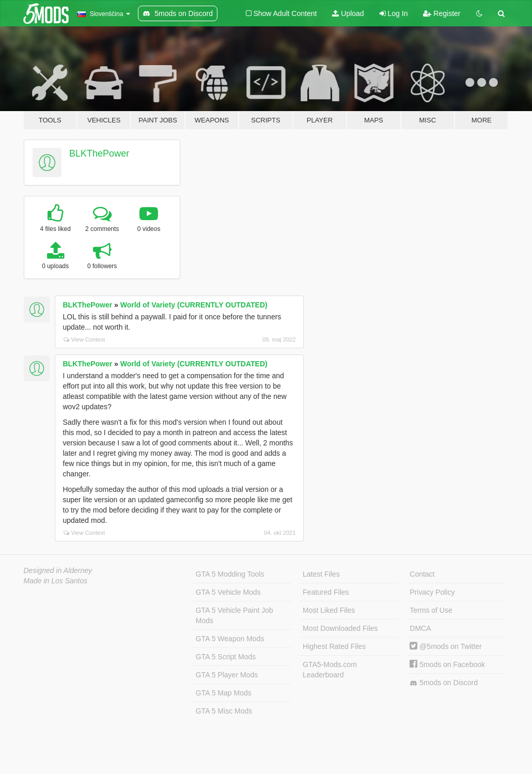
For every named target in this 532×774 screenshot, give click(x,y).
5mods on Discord (444, 683)
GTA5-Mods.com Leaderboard (330, 670)
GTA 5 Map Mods (224, 693)
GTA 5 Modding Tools (230, 574)
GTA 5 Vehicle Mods (228, 592)
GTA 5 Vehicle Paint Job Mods (234, 615)
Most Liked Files (329, 610)
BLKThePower (99, 153)
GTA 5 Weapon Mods (230, 639)
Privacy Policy (432, 592)
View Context (84, 339)
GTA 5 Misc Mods (224, 711)
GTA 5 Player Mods (227, 675)
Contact (422, 574)
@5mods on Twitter (445, 646)
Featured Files (326, 592)
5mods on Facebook (447, 664)
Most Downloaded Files (340, 628)
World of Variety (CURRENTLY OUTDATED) (194, 305)
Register (442, 13)
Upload (348, 13)
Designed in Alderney (58, 570)
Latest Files (321, 574)
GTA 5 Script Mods (226, 657)
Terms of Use (431, 610)
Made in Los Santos (56, 581)
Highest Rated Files (334, 646)
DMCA (420, 628)
